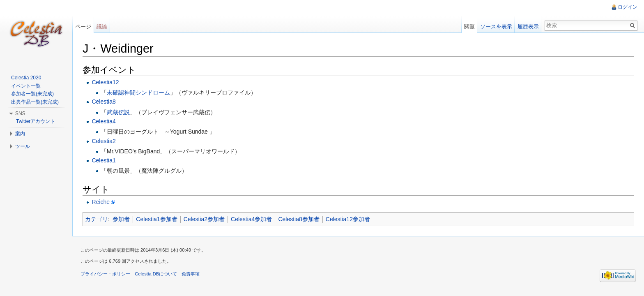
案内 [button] (20, 134)
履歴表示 (528, 27)
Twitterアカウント (36, 121)
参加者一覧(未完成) (32, 94)
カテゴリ (97, 219)
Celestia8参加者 (299, 219)
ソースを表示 (496, 27)
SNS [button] (20, 113)
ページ (83, 27)
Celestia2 (103, 141)
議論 (102, 27)
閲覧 (469, 27)
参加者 (121, 219)
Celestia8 (103, 102)
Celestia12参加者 (348, 219)
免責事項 (191, 274)
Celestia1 (103, 160)
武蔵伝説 (118, 112)
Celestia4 (103, 121)
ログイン (628, 7)
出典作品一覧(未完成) (35, 102)
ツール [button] (23, 146)
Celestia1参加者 (156, 219)
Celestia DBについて (156, 274)
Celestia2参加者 (204, 219)
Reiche (101, 202)
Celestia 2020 (26, 78)
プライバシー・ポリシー (105, 274)
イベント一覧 (26, 86)
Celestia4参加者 (251, 219)
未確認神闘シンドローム (138, 92)
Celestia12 (105, 82)
